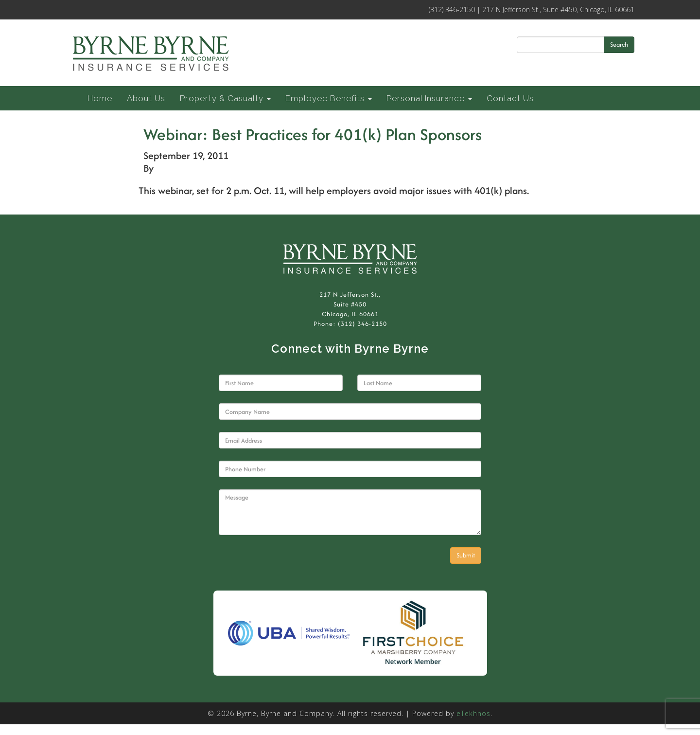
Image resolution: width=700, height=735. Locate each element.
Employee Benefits (329, 98)
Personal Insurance (429, 98)
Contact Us (510, 98)
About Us (146, 98)
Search (619, 45)
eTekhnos (473, 713)
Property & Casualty (225, 98)
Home (100, 98)
